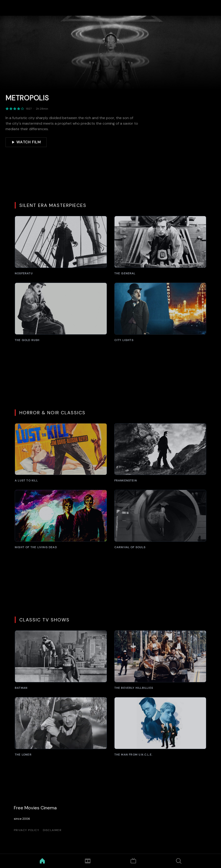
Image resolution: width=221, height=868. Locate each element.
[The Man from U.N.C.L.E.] (160, 727)
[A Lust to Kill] (61, 453)
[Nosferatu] (61, 246)
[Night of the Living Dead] (61, 519)
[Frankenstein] (160, 453)
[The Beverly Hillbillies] (160, 660)
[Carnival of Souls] (160, 519)
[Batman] (61, 660)
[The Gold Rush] (61, 312)
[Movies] (88, 861)
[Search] (179, 861)
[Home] (42, 861)
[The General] (160, 246)
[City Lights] (160, 312)
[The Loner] (61, 727)
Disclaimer (52, 830)
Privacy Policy (27, 830)
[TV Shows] (133, 861)
